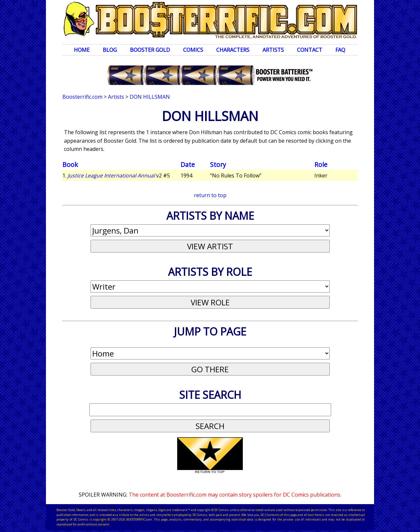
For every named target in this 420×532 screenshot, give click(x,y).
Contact (310, 50)
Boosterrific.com (82, 97)
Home (82, 50)
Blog (110, 50)
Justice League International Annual (111, 175)
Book (70, 164)
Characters (233, 50)
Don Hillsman (150, 97)
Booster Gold (150, 50)
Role (321, 164)
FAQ (340, 50)
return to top (210, 195)
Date (188, 164)
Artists (273, 50)
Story (218, 164)
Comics (193, 50)
